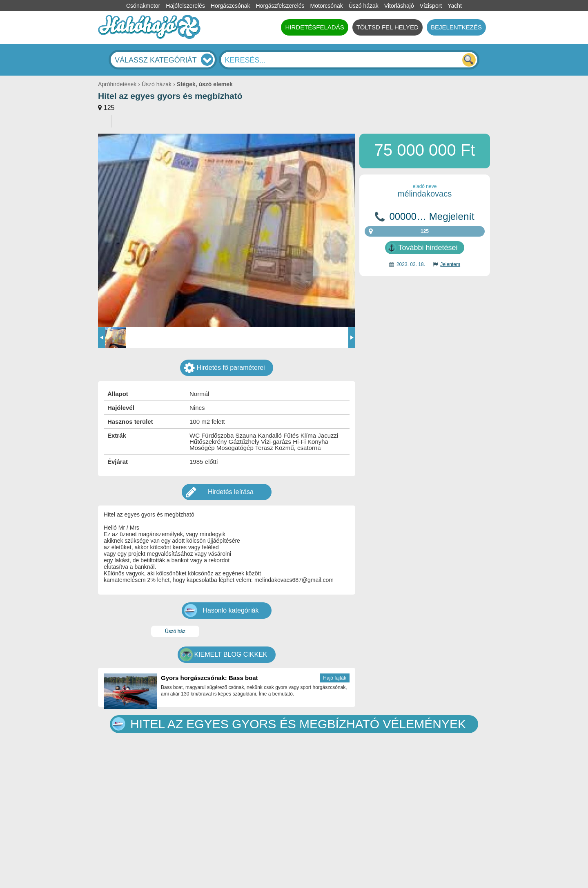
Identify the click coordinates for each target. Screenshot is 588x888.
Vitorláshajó (399, 6)
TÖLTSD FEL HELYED (388, 27)
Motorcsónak (327, 6)
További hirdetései (428, 248)
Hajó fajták (335, 678)
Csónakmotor (143, 6)
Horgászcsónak (231, 6)
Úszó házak (364, 6)
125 (109, 108)
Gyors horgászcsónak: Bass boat (209, 678)
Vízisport (431, 6)
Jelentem (450, 264)
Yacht (455, 6)
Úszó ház (175, 631)
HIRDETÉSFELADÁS (314, 27)
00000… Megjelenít (432, 217)
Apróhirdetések (117, 84)
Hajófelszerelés (185, 6)
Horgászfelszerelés (280, 6)
